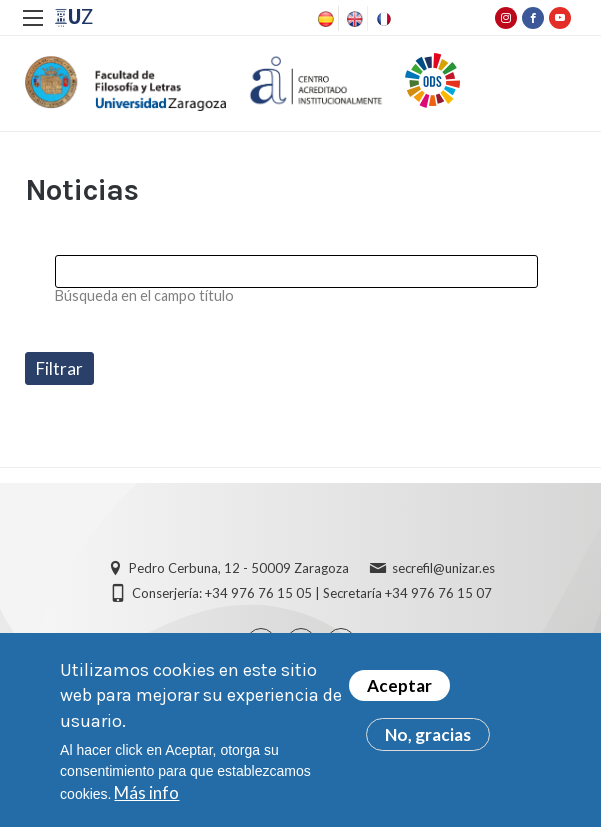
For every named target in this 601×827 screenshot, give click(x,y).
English (353, 19)
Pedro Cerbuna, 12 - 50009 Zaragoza (239, 568)
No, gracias (428, 740)
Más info (146, 797)
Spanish (324, 19)
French (382, 19)
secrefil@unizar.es (443, 568)
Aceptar (399, 691)
